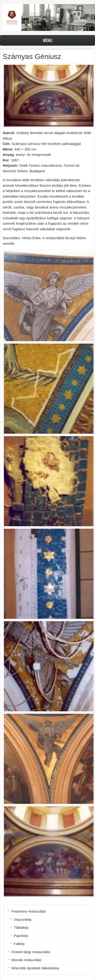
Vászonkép (23, 919)
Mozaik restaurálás (26, 960)
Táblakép (21, 927)
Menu (48, 40)
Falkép (19, 944)
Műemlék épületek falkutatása (35, 968)
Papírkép (21, 936)
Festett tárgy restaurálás (31, 952)
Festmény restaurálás (29, 911)
